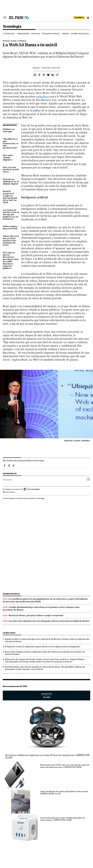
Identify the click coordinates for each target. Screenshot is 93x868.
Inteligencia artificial (51, 34)
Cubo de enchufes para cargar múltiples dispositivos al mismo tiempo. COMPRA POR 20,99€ (62, 819)
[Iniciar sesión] (88, 18)
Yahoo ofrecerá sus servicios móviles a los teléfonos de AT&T (11, 241)
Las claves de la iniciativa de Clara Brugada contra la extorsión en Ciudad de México (49, 621)
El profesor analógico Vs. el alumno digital (11, 182)
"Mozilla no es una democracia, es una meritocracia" (11, 144)
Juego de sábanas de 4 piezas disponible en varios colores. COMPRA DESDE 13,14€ (64, 793)
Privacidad (36, 34)
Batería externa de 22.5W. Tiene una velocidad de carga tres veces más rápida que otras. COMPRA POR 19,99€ (65, 766)
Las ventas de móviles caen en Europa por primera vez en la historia (11, 215)
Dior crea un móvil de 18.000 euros (11, 170)
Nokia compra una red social (10, 228)
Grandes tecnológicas (80, 34)
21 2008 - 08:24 (51, 68)
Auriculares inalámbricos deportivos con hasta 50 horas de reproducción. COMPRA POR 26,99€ (47, 756)
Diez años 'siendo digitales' (8, 158)
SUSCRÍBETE (79, 18)
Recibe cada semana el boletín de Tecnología (25, 461)
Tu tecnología (9, 34)
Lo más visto (9, 633)
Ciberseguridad (23, 34)
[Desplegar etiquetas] (88, 479)
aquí (43, 498)
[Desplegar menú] (5, 18)
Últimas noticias (11, 594)
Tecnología (12, 27)
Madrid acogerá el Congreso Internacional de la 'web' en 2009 (10, 197)
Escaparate (46, 696)
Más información (9, 492)
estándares (43, 96)
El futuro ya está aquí (9, 130)
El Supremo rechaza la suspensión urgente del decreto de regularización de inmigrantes (43, 647)
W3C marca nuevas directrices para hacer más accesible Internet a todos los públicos (11, 261)
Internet (66, 34)
